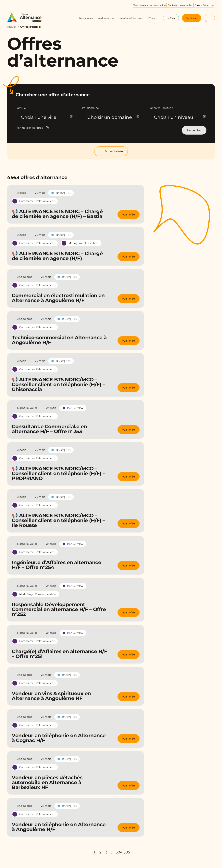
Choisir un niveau (180, 117)
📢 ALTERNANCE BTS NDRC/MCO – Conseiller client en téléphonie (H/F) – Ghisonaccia (58, 384)
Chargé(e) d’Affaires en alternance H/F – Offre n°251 (59, 654)
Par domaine (90, 108)
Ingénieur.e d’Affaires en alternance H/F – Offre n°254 (56, 565)
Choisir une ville (47, 117)
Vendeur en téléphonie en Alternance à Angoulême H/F (59, 827)
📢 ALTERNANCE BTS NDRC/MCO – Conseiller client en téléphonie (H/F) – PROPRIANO (58, 473)
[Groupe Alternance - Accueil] (27, 17)
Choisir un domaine (113, 117)
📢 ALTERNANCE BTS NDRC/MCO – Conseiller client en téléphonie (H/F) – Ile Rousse (58, 520)
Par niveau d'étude (161, 108)
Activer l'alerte (111, 151)
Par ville (21, 108)
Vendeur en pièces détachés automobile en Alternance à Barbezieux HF (47, 782)
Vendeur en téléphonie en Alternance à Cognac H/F (59, 738)
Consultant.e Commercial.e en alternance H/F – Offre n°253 (49, 429)
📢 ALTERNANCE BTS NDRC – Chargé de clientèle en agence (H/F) (57, 256)
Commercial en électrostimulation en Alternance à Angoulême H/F (58, 298)
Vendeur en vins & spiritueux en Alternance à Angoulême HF (51, 696)
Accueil (12, 27)
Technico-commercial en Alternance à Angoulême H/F (59, 340)
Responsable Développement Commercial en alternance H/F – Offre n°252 (59, 609)
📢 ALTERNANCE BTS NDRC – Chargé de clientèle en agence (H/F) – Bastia (57, 214)
